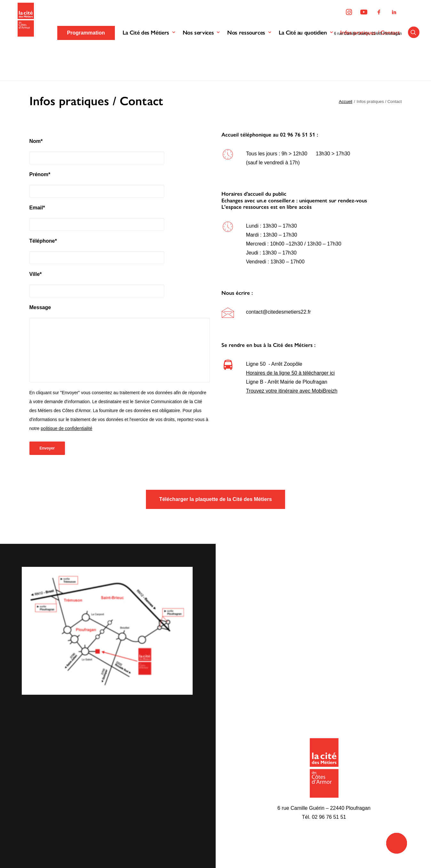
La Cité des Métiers (150, 54)
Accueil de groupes (243, 818)
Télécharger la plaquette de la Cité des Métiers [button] (215, 499)
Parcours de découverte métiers (258, 787)
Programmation (335, 776)
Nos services (202, 54)
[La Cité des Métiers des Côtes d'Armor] (24, 41)
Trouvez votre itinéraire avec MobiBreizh (292, 391)
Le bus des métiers (243, 776)
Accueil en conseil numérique (255, 808)
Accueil (346, 102)
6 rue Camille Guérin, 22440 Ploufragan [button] (367, 34)
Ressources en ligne (341, 787)
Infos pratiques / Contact (371, 54)
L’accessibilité (237, 839)
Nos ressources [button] (250, 54)
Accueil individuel (241, 797)
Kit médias (329, 797)
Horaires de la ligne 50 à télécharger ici (290, 373)
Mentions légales (80, 785)
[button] (415, 54)
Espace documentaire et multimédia (262, 829)
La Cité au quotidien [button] (306, 54)
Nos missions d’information (156, 797)
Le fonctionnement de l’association (165, 787)
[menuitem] (351, 12)
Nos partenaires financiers (155, 808)
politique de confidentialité (66, 428)
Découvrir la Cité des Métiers (158, 776)
